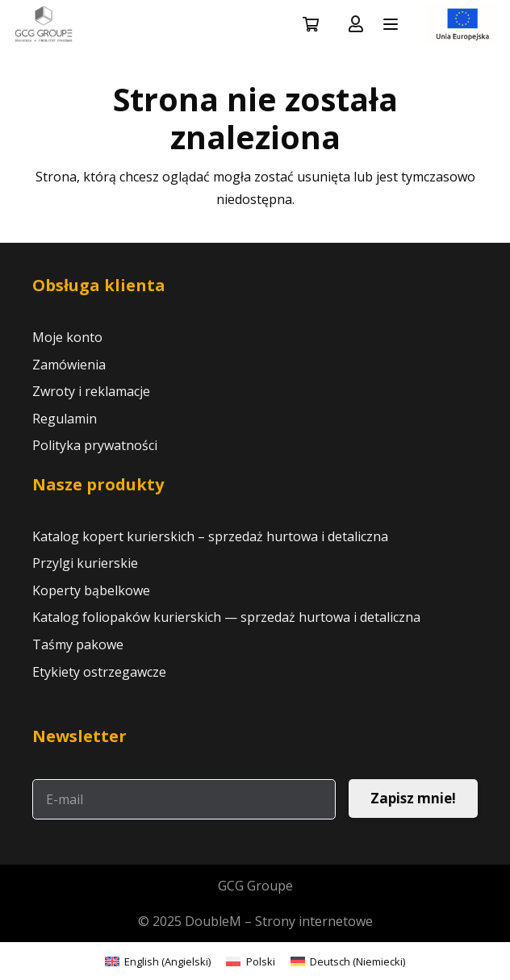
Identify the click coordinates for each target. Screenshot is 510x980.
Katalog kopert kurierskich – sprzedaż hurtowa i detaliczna (210, 536)
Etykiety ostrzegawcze (99, 672)
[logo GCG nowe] (44, 24)
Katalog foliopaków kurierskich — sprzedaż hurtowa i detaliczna (226, 617)
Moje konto (67, 337)
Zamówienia (69, 365)
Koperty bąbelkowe (91, 590)
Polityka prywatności (95, 445)
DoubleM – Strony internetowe (279, 921)
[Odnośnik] (356, 24)
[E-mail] (184, 799)
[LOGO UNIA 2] (462, 24)
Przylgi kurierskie (85, 563)
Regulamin (65, 419)
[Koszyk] (311, 24)
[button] (391, 24)
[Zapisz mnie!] (413, 799)
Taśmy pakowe (78, 644)
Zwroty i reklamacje (91, 391)
